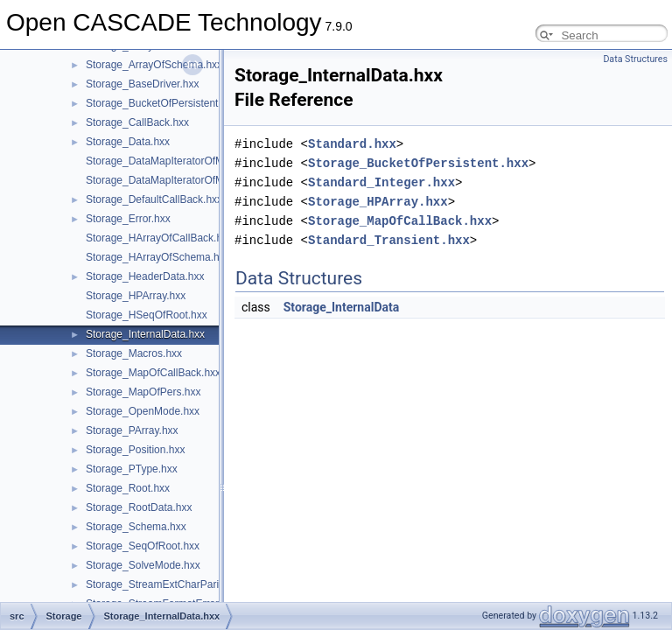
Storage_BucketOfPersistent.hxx (161, 103)
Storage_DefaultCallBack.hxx (154, 199)
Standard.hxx (352, 144)
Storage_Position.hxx (135, 450)
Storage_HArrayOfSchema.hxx (158, 257)
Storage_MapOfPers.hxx (143, 392)
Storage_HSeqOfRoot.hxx (147, 315)
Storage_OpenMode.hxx (143, 411)
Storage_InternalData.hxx (145, 334)
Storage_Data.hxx (128, 142)
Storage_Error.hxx (128, 219)
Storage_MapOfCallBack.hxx (153, 373)
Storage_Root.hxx (128, 488)
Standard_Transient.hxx (389, 240)
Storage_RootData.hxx (139, 507)
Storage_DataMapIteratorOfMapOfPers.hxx (187, 180)
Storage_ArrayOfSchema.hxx (154, 65)
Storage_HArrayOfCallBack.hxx (159, 238)
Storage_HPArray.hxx (136, 296)
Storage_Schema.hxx (136, 527)
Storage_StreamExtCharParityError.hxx (177, 584)
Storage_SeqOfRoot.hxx (143, 546)
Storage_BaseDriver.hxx (142, 84)
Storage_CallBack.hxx (137, 122)
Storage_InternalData (342, 307)
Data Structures (635, 59)
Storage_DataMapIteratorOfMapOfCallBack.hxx (196, 161)
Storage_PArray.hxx (132, 430)
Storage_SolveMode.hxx (143, 565)
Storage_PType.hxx (132, 469)
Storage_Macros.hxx (134, 353)
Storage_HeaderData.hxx (145, 276)
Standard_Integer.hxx (381, 182)
